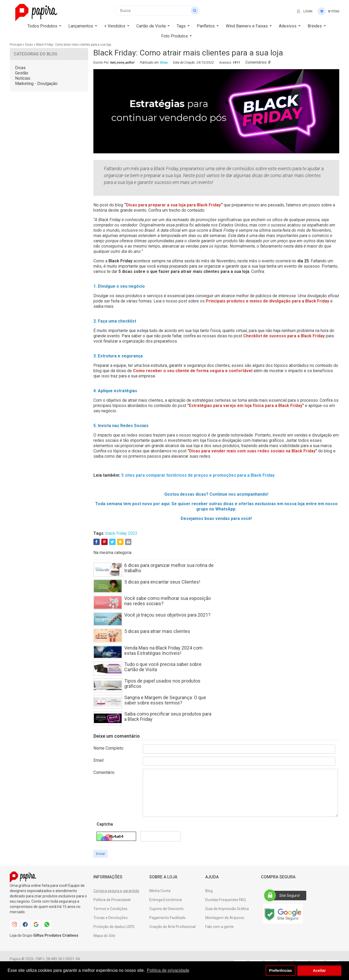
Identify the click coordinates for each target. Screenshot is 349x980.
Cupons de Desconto (166, 909)
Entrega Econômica (166, 900)
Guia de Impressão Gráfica (227, 909)
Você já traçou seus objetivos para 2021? (167, 615)
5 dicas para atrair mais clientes (157, 631)
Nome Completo (108, 748)
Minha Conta (160, 891)
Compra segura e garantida (116, 891)
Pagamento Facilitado (168, 918)
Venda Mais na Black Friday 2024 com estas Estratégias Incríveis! (163, 650)
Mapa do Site (104, 936)
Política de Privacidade (112, 900)
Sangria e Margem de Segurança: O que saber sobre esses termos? (165, 700)
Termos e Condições (110, 909)
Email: (99, 760)
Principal (16, 45)
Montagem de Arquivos (225, 918)
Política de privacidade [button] (168, 970)
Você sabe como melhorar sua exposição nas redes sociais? (168, 601)
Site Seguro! (284, 896)
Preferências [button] (280, 970)
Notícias (23, 78)
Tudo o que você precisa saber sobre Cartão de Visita (163, 667)
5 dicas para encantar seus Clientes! (162, 582)
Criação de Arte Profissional (172, 927)
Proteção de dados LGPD (114, 927)
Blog (209, 891)
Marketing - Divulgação (36, 84)
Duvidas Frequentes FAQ (226, 900)
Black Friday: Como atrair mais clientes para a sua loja (74, 45)
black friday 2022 (121, 533)
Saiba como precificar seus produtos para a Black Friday (168, 716)
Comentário (104, 772)
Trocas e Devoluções (111, 918)
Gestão (22, 73)
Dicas (29, 45)
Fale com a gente (219, 927)
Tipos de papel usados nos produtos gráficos (162, 683)
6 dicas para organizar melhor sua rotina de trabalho (169, 568)
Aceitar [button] (319, 970)
